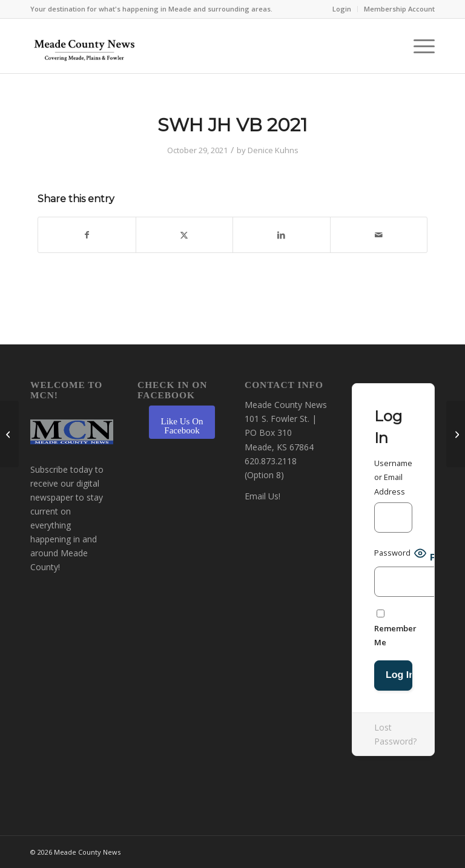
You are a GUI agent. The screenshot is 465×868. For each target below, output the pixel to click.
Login (342, 9)
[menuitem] (342, 9)
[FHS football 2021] (9, 434)
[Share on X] (185, 235)
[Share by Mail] (379, 235)
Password (392, 553)
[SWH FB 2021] (456, 434)
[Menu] (418, 46)
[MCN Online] (85, 49)
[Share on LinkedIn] (282, 235)
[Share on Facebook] (87, 235)
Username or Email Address (393, 477)
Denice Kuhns (273, 150)
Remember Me (395, 629)
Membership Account (399, 9)
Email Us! (262, 496)
